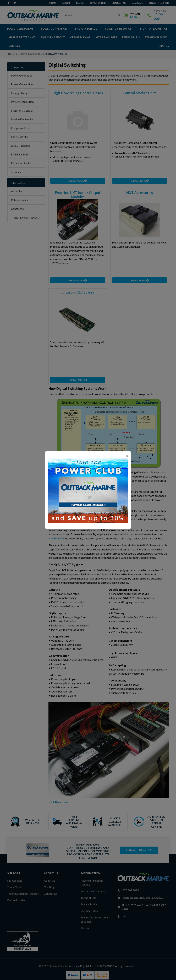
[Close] (127, 456)
